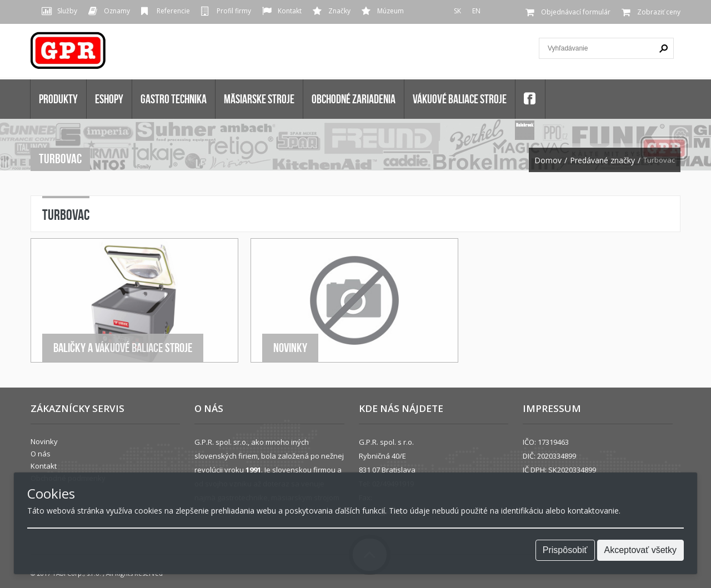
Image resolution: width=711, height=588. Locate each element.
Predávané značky (602, 160)
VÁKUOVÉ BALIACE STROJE (460, 99)
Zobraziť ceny (659, 12)
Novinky (290, 348)
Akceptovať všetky (641, 550)
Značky (339, 11)
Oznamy (117, 11)
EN (476, 11)
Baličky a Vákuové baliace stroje (123, 348)
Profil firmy (234, 11)
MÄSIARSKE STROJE (259, 99)
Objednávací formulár (576, 12)
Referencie (173, 11)
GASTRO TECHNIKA (174, 99)
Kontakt (290, 11)
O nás (41, 454)
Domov (548, 160)
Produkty (58, 99)
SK (457, 11)
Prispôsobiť (565, 550)
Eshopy (109, 99)
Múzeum (390, 11)
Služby (67, 11)
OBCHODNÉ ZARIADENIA (354, 99)
